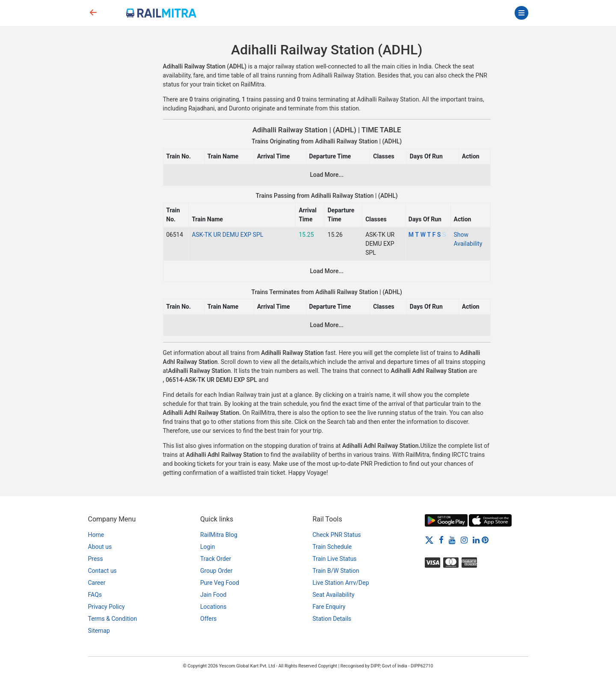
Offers (209, 619)
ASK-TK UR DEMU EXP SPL (227, 235)
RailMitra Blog (219, 535)
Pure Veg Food (220, 583)
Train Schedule (332, 547)
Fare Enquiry (329, 607)
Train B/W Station (336, 571)
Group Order (216, 571)
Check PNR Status (337, 535)
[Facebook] (441, 540)
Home (96, 535)
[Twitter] (429, 540)
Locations (213, 607)
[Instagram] (464, 540)
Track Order (216, 559)
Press (96, 559)
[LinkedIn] (476, 540)
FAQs (95, 595)
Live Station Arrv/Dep (341, 583)
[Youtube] (452, 540)
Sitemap (99, 631)
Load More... (327, 175)
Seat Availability (334, 595)
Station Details (332, 619)
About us (100, 547)
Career (97, 583)
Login (208, 547)
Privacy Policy (107, 607)
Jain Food (213, 595)
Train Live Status (335, 559)
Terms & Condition (113, 619)
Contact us (102, 571)
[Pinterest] (485, 540)
